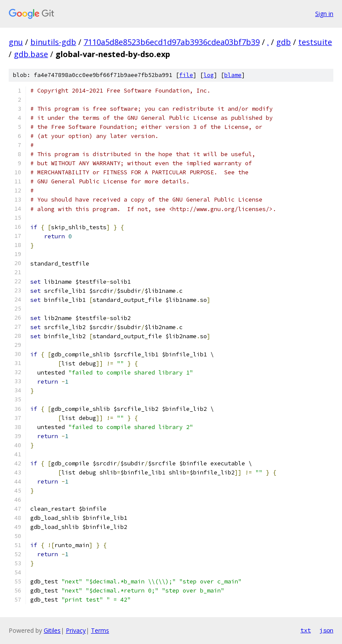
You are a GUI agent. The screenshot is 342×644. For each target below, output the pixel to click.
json (326, 630)
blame (233, 75)
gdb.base (31, 54)
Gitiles (52, 630)
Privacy (76, 630)
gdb (284, 42)
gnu (16, 42)
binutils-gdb (53, 42)
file (186, 75)
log (209, 75)
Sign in (324, 14)
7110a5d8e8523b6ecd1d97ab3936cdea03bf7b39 (172, 42)
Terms (100, 630)
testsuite (315, 42)
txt (306, 630)
